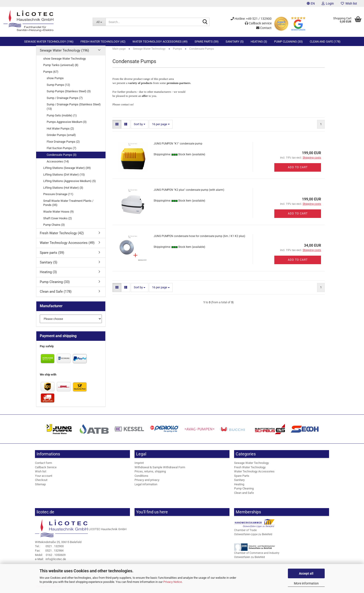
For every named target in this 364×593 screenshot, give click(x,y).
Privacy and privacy (147, 484)
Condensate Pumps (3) (62, 159)
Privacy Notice (173, 582)
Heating (239, 488)
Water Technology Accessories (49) (160, 42)
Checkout (41, 484)
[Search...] (99, 22)
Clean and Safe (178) (325, 42)
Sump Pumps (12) (58, 89)
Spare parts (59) (207, 42)
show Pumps (55, 82)
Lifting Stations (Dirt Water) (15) (64, 178)
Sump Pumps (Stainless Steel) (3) (69, 95)
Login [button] (328, 3)
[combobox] (140, 128)
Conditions (141, 480)
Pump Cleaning (244, 492)
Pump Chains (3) (54, 229)
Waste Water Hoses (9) (59, 216)
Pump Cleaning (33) (288, 42)
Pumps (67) (51, 76)
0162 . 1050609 (50, 559)
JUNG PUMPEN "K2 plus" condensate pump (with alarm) (189, 194)
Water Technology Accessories (254, 475)
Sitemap (40, 488)
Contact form (43, 467)
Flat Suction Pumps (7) (62, 152)
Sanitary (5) (235, 42)
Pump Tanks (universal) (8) (61, 69)
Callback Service (46, 471)
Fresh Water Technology (250, 471)
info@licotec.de (50, 563)
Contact (264, 28)
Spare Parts (242, 480)
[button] (311, 3)
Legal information (146, 488)
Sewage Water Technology (251, 467)
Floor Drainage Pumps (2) (63, 146)
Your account (44, 480)
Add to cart (298, 171)
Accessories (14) (58, 165)
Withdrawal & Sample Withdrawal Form (160, 471)
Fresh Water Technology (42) (103, 42)
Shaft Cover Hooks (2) (58, 222)
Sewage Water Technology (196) (49, 42)
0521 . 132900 (49, 550)
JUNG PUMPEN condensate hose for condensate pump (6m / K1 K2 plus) (199, 240)
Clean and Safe (244, 497)
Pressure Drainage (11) (58, 198)
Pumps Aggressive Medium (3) (67, 126)
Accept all (306, 573)
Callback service (258, 23)
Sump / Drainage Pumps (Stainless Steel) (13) (74, 110)
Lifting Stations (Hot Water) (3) (63, 192)
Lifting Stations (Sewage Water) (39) (67, 172)
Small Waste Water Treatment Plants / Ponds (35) (68, 207)
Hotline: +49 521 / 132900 (251, 19)
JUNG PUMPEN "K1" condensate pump (178, 148)
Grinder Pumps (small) (61, 139)
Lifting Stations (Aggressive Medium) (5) (70, 185)
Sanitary (239, 484)
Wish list (349, 3)
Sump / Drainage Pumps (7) (65, 102)
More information (306, 583)
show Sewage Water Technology (64, 62)
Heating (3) (259, 42)
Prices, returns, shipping (150, 475)
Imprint (139, 467)
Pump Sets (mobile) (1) (62, 119)
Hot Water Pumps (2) (60, 132)
